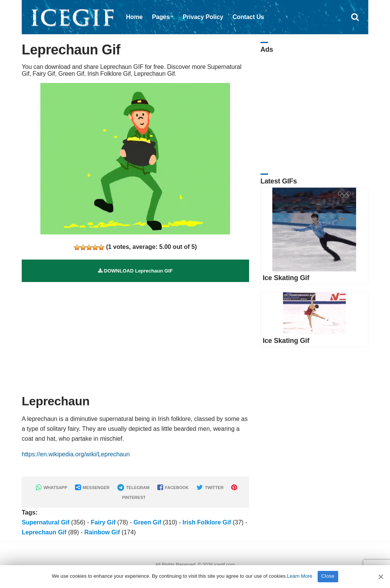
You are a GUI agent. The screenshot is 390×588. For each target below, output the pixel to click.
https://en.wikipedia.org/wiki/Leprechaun (76, 454)
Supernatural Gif (46, 522)
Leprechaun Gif (44, 532)
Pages (161, 17)
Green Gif (147, 522)
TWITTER (210, 488)
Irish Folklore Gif (207, 522)
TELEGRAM (133, 488)
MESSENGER (92, 488)
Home (134, 17)
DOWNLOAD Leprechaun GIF (135, 271)
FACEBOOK (173, 488)
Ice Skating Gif (286, 278)
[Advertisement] (135, 335)
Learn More (300, 576)
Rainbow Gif (102, 532)
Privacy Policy (203, 17)
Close (328, 576)
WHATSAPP (51, 488)
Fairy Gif (103, 522)
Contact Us (248, 17)
